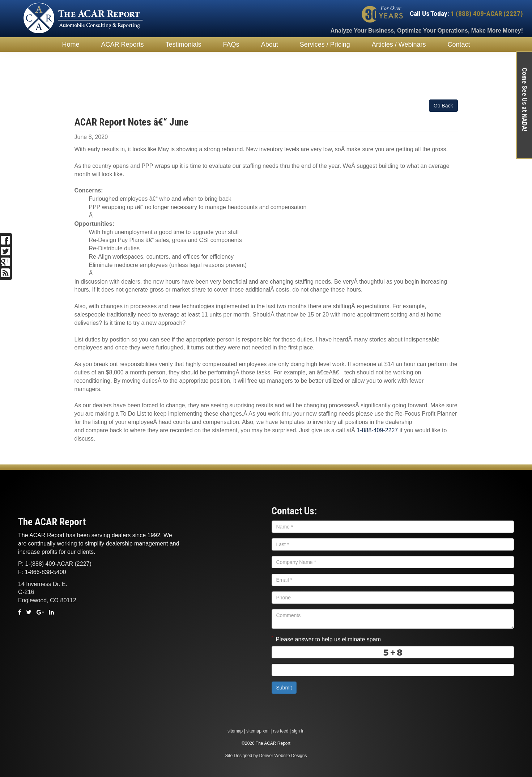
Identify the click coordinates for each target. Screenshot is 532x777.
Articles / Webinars (399, 44)
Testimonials (184, 44)
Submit (284, 688)
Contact (459, 44)
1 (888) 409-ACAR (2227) (486, 14)
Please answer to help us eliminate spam (326, 639)
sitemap (235, 731)
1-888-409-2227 (377, 430)
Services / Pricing (325, 44)
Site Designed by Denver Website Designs (266, 756)
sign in (298, 731)
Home (71, 44)
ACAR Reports (123, 44)
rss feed (281, 731)
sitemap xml (258, 731)
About (270, 44)
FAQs (231, 44)
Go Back (443, 106)
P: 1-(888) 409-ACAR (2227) (55, 564)
